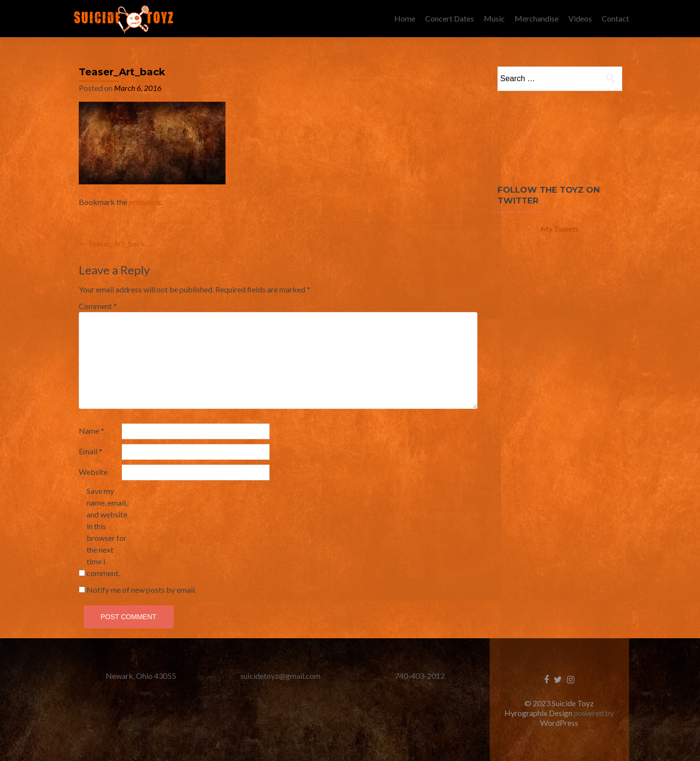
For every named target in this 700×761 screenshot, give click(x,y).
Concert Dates (450, 18)
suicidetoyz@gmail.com (280, 676)
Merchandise (537, 18)
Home (405, 18)
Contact (615, 18)
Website (93, 472)
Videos (580, 18)
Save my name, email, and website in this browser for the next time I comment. (107, 532)
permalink (145, 202)
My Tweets (560, 229)
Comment (98, 306)
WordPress (559, 723)
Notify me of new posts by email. (141, 590)
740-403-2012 (420, 676)
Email (90, 451)
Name (91, 431)
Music (494, 18)
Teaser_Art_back (112, 243)
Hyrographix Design (539, 713)
